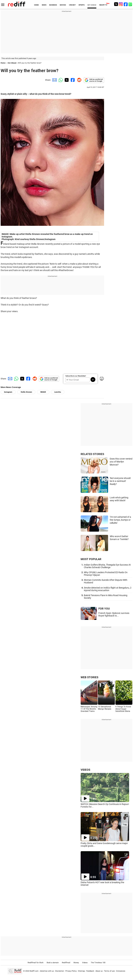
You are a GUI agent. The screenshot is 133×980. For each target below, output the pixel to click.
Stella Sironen (26, 392)
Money (76, 963)
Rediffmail (66, 963)
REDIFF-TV (103, 5)
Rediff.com (34, 971)
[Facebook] (126, 4)
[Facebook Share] (72, 80)
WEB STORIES (89, 677)
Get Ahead (12, 63)
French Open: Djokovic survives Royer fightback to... (114, 614)
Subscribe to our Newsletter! (76, 376)
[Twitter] (116, 4)
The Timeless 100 (98, 963)
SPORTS (82, 5)
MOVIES (63, 5)
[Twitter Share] (66, 80)
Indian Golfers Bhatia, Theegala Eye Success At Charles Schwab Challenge (107, 566)
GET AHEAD (92, 5)
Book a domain (53, 963)
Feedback (90, 971)
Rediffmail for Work (36, 963)
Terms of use (109, 971)
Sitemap (81, 971)
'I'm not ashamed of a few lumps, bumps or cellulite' (120, 520)
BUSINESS (53, 5)
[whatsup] (131, 4)
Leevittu (58, 392)
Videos (85, 963)
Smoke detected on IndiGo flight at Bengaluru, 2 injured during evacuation (108, 589)
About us (99, 971)
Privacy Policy (71, 971)
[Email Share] (54, 80)
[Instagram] (121, 4)
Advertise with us (47, 971)
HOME (36, 5)
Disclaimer (60, 971)
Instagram (8, 392)
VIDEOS (85, 770)
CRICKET (72, 5)
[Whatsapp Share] (60, 80)
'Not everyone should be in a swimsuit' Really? (120, 481)
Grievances (121, 971)
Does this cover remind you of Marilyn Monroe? (121, 462)
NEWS (44, 5)
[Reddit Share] (79, 80)
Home (3, 63)
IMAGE (43, 392)
